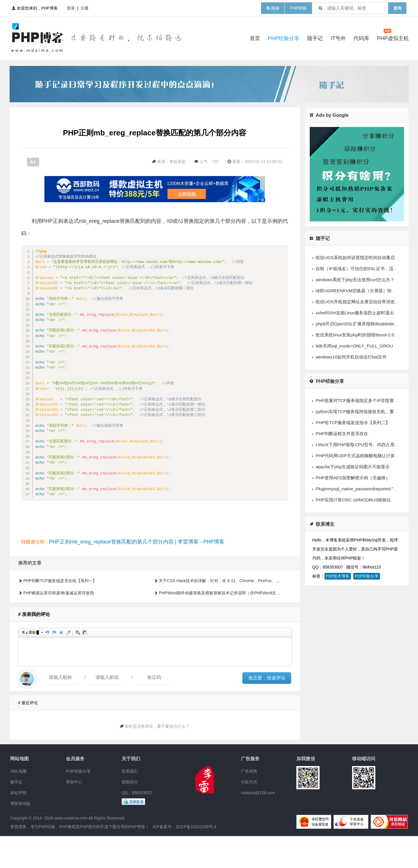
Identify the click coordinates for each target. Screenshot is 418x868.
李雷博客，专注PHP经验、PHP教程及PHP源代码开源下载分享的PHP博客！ (80, 859)
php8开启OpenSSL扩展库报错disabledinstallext (362, 324)
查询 (397, 8)
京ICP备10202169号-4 (196, 859)
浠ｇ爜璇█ (30, 664)
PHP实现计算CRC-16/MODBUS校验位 (353, 500)
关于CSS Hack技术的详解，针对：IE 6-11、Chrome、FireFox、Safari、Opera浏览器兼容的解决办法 (251, 613)
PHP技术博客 (338, 576)
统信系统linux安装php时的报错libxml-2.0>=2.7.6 (362, 335)
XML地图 (18, 803)
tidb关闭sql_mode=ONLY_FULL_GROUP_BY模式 (364, 346)
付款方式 (249, 814)
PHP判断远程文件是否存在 (342, 434)
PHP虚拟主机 (393, 38)
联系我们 (130, 803)
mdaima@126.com (258, 825)
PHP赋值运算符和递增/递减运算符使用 (58, 625)
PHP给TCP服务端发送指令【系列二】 (353, 423)
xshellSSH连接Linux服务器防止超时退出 (355, 313)
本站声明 (18, 825)
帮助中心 (74, 814)
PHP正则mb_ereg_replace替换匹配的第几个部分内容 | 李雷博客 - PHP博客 (137, 574)
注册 (84, 8)
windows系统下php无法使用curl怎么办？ (355, 280)
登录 (71, 8)
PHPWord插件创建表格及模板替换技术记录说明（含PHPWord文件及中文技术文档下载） (240, 625)
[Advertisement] (155, 192)
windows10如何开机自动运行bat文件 (351, 357)
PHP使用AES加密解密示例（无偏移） (353, 478)
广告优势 (249, 803)
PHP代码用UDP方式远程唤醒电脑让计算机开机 (362, 456)
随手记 (315, 38)
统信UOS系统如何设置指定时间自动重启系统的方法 (366, 258)
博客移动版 (20, 835)
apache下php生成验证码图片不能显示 (352, 467)
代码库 (361, 38)
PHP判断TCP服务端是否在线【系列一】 (60, 613)
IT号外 (338, 38)
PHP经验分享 (283, 38)
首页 (255, 38)
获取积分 (130, 814)
